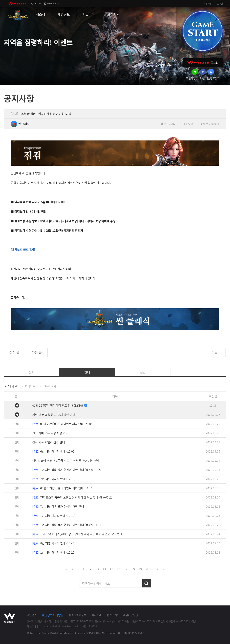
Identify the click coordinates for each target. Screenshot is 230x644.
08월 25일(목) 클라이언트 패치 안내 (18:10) (63, 488)
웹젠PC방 (112, 615)
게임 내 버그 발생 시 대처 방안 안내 (54, 415)
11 (83, 569)
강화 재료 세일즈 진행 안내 (49, 442)
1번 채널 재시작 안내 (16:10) (54, 516)
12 (90, 569)
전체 (31, 372)
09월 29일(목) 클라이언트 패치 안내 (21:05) (63, 424)
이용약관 (32, 615)
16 (119, 569)
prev (147, 79)
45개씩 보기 (49, 386)
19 (140, 569)
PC (36, 4)
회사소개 (96, 615)
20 (147, 569)
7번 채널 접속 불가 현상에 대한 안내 (58, 506)
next (167, 79)
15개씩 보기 (13, 386)
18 (133, 569)
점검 (143, 372)
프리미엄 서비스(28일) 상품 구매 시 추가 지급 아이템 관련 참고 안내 (77, 534)
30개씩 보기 (31, 386)
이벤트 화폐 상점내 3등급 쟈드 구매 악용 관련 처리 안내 (66, 460)
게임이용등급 (130, 615)
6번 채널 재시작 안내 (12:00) (54, 451)
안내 (87, 372)
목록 (215, 353)
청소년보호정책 (77, 615)
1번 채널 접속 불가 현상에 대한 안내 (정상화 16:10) (67, 525)
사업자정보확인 (90, 626)
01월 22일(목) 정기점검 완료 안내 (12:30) (60, 405)
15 (111, 569)
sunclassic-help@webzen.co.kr (61, 626)
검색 (147, 583)
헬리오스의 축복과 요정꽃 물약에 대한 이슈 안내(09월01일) (72, 497)
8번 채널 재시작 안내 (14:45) (54, 543)
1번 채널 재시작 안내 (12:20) (54, 552)
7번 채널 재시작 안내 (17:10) (54, 479)
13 (97, 569)
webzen (17, 4)
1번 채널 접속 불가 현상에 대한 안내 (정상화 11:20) (67, 470)
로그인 (220, 4)
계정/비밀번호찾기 (210, 78)
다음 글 (37, 353)
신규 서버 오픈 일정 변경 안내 (50, 433)
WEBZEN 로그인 (203, 63)
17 (126, 569)
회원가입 (208, 4)
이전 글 (14, 353)
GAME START (203, 31)
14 (104, 569)
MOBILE (52, 4)
